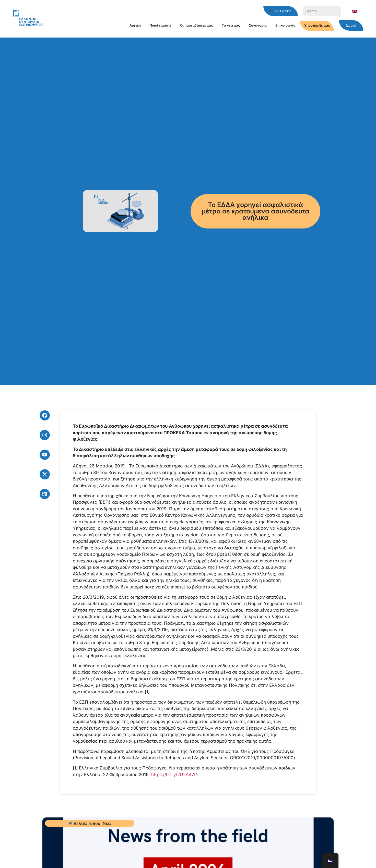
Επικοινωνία (285, 25)
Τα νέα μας (231, 25)
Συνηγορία (258, 25)
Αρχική (135, 25)
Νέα (107, 823)
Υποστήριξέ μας (317, 25)
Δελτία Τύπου (87, 823)
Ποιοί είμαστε (160, 25)
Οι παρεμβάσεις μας (197, 25)
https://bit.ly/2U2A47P (174, 775)
